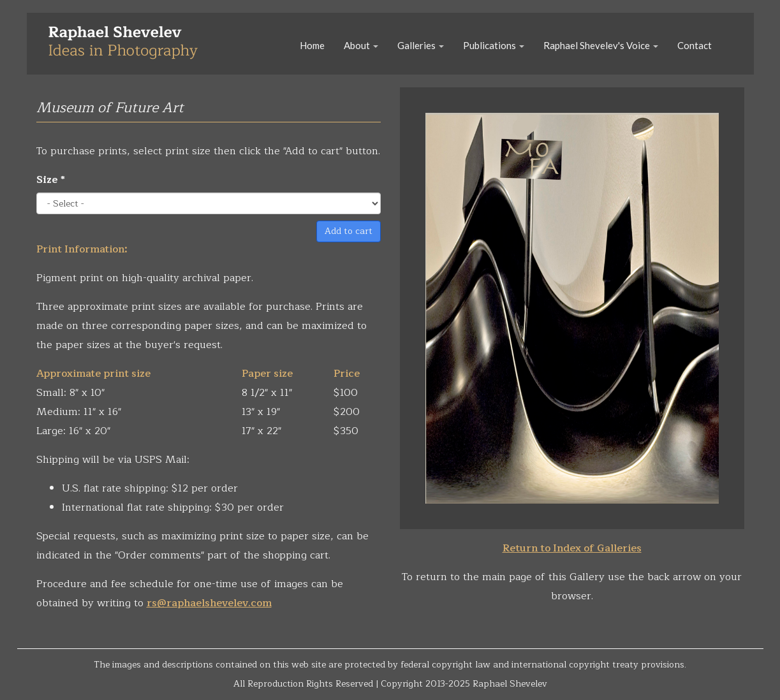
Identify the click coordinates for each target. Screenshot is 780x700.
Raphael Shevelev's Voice (601, 45)
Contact (695, 45)
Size (51, 180)
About (361, 45)
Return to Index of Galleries (572, 548)
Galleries (421, 45)
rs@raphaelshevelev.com (209, 603)
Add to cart (349, 231)
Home (312, 45)
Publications (494, 45)
